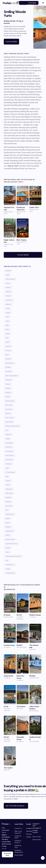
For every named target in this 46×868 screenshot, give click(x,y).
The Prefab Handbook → (31, 3)
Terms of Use (37, 837)
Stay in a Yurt (13, 166)
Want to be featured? (18, 832)
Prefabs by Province (18, 842)
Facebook (28, 831)
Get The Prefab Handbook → (16, 806)
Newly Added (19, 855)
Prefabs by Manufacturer (19, 851)
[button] (43, 3)
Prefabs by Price (18, 846)
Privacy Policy (37, 840)
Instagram (28, 828)
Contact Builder (11, 42)
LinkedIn (28, 837)
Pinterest (28, 834)
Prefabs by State (18, 837)
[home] (10, 3)
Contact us (18, 828)
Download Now (7, 854)
